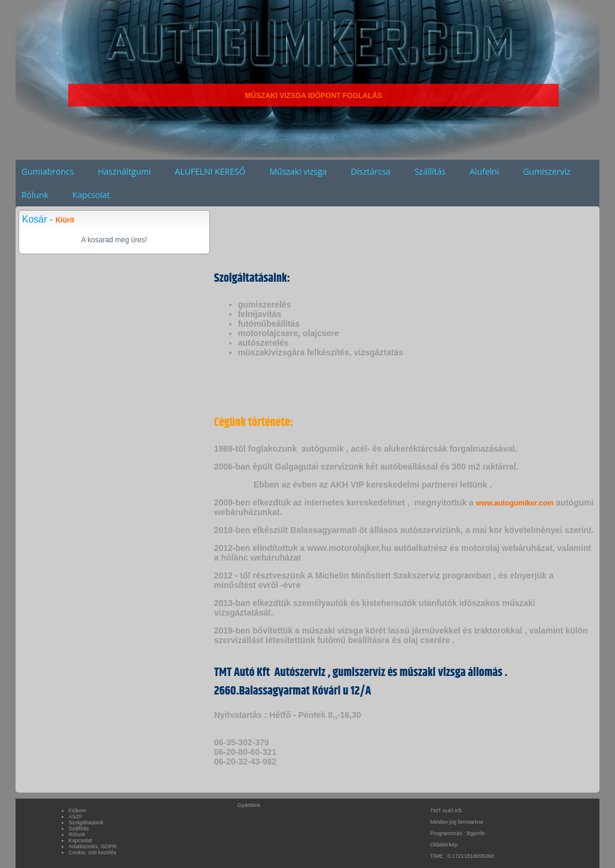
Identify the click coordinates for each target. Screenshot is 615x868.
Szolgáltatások (86, 823)
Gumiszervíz (547, 171)
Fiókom (78, 811)
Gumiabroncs (48, 171)
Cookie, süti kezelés (93, 852)
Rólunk (35, 195)
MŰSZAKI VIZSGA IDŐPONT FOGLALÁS (313, 96)
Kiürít (65, 220)
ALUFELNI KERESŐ (210, 171)
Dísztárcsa (371, 171)
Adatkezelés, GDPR (93, 846)
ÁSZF (76, 817)
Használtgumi (124, 171)
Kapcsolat (91, 195)
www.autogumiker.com (514, 503)
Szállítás (430, 171)
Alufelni (484, 171)
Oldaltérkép (444, 845)
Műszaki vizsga (298, 171)
